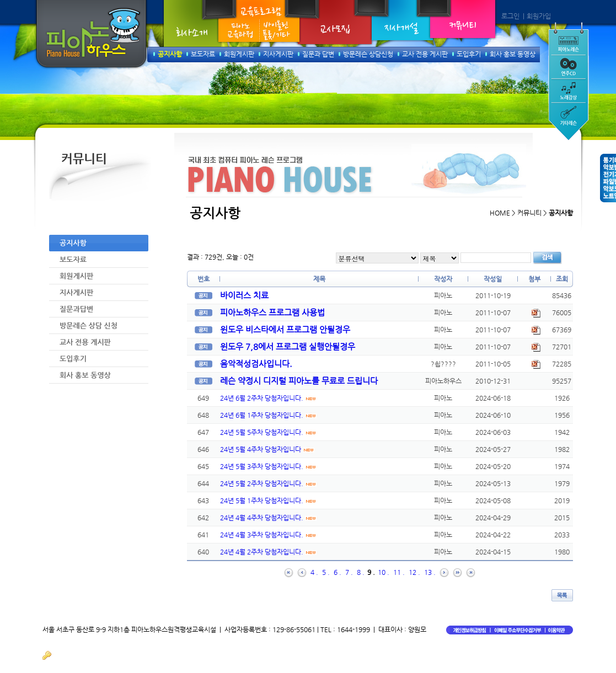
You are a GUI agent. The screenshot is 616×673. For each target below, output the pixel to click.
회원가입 (539, 16)
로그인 (510, 16)
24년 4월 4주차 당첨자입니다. (268, 518)
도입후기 (469, 54)
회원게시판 (239, 54)
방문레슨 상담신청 (368, 54)
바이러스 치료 (244, 295)
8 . (361, 572)
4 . (314, 572)
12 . (414, 572)
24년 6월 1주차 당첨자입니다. (268, 415)
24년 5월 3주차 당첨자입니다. (268, 466)
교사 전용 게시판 (425, 54)
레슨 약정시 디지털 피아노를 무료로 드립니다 (299, 381)
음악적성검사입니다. (256, 364)
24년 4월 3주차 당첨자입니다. (268, 535)
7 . (349, 572)
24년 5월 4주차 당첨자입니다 (267, 449)
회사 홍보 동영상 (513, 54)
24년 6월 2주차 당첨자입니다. (268, 398)
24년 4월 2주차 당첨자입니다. (268, 552)
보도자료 (203, 54)
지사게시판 (278, 54)
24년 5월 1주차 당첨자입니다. (268, 500)
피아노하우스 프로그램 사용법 (272, 312)
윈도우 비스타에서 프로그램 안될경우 (285, 329)
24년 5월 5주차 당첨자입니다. (268, 432)
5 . (326, 572)
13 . (430, 572)
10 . (384, 572)
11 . (399, 572)
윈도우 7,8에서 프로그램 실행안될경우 (288, 346)
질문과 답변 (318, 54)
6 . (338, 572)
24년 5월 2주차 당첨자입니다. (268, 483)
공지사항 (170, 54)
